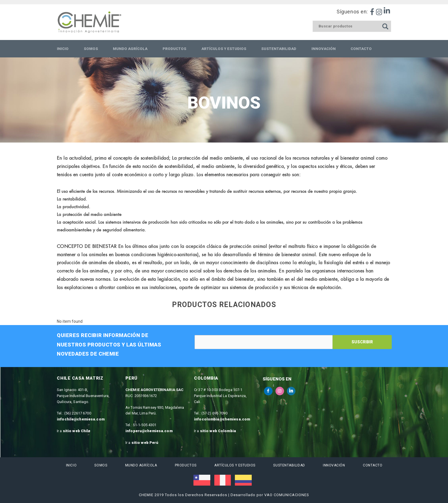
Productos (185, 465)
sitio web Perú (145, 443)
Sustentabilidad (289, 465)
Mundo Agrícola (141, 465)
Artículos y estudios (235, 465)
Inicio (71, 465)
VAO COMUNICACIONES (287, 495)
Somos (101, 465)
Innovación (334, 465)
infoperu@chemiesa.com (149, 431)
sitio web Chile (77, 431)
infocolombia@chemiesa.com (222, 419)
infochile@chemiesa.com (81, 419)
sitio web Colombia (218, 431)
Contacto (372, 465)
